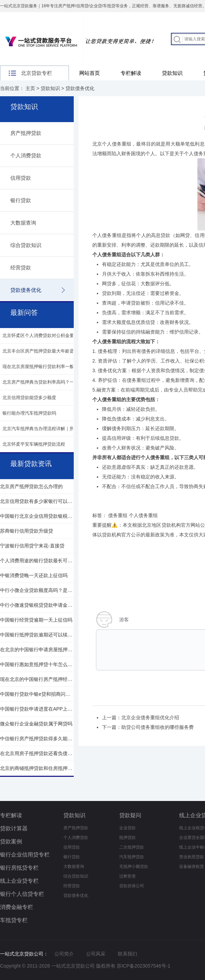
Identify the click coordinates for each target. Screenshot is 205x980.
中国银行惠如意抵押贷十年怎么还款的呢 (37, 664)
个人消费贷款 (26, 155)
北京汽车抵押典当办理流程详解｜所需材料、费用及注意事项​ (63, 429)
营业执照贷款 (192, 857)
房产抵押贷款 (26, 133)
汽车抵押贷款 (132, 857)
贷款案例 (11, 842)
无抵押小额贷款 (134, 867)
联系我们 (127, 954)
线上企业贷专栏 (19, 881)
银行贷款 (21, 200)
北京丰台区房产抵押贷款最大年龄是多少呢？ (47, 351)
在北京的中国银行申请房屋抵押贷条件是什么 (37, 650)
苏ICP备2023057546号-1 (144, 966)
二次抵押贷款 (132, 847)
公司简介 (64, 954)
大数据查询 (23, 223)
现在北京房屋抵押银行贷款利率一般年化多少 (47, 367)
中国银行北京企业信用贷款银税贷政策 (37, 516)
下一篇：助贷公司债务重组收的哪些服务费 (148, 727)
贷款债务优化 (80, 88)
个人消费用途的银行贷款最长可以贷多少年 (37, 561)
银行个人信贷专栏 (22, 894)
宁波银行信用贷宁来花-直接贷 (32, 546)
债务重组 (118, 515)
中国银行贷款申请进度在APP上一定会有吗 (37, 709)
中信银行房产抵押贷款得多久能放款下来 (37, 739)
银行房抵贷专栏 (19, 868)
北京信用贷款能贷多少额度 (29, 398)
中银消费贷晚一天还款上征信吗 (34, 575)
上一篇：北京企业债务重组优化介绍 (141, 717)
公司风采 (96, 954)
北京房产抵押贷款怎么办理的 (31, 486)
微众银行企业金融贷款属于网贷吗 (36, 724)
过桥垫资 (127, 876)
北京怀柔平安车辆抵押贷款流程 (34, 444)
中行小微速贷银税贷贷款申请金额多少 (37, 605)
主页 (30, 88)
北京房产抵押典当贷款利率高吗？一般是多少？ (49, 382)
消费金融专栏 (17, 907)
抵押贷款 (127, 838)
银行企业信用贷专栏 (25, 855)
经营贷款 (21, 268)
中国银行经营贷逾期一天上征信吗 (36, 620)
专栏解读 (131, 73)
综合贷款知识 (26, 245)
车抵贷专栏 (14, 920)
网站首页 (90, 73)
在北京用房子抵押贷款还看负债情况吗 (37, 753)
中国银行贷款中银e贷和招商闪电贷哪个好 (37, 694)
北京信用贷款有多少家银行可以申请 (37, 501)
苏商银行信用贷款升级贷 (27, 531)
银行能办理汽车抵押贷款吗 (29, 413)
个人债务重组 (107, 235)
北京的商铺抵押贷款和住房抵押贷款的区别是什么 (37, 768)
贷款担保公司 (132, 886)
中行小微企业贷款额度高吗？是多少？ (37, 590)
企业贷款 (127, 828)
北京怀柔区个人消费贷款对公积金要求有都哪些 (49, 335)
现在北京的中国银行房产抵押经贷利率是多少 (37, 679)
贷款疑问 (130, 815)
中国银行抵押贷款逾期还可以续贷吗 (37, 635)
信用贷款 (21, 178)
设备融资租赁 (192, 867)
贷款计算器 (14, 828)
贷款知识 (172, 73)
